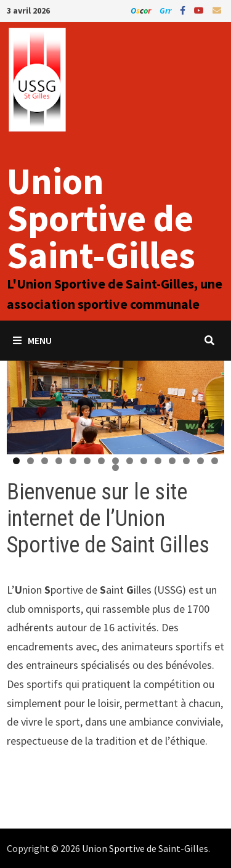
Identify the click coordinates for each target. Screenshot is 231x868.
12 (172, 461)
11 (158, 461)
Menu (32, 340)
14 (201, 461)
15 (215, 461)
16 (115, 468)
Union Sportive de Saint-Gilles (101, 218)
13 (186, 461)
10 (144, 461)
